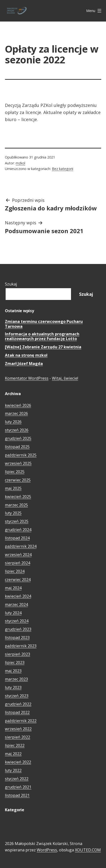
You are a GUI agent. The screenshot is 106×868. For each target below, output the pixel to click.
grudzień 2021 (18, 787)
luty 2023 (13, 687)
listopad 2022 (17, 712)
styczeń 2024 (17, 621)
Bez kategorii (63, 169)
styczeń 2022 (17, 779)
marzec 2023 (16, 679)
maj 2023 (13, 671)
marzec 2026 (16, 413)
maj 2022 (13, 754)
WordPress (47, 850)
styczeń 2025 (17, 521)
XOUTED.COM (88, 850)
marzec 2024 (16, 605)
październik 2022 (21, 721)
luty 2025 (13, 513)
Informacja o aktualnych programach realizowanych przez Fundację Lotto (42, 337)
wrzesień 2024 (18, 555)
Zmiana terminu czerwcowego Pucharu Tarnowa (44, 324)
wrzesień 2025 (18, 463)
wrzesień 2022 (18, 729)
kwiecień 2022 (18, 762)
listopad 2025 (17, 447)
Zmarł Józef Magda (24, 364)
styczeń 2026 (17, 430)
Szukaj (11, 284)
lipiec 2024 (15, 571)
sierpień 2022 (18, 737)
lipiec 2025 (15, 472)
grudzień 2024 (18, 530)
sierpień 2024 (18, 563)
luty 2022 (13, 770)
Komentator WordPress (27, 378)
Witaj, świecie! (65, 378)
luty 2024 (13, 613)
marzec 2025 (16, 505)
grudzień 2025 (18, 438)
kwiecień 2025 (18, 497)
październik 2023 (21, 646)
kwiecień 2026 (18, 405)
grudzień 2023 (18, 629)
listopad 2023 (17, 638)
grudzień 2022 (18, 704)
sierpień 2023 (18, 654)
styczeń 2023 (17, 696)
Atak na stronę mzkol (26, 355)
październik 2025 (21, 455)
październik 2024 (21, 546)
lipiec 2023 (15, 662)
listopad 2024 (17, 538)
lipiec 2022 (15, 745)
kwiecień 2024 (18, 596)
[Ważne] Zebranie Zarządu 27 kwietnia (43, 347)
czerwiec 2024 (18, 580)
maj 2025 (13, 488)
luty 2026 (13, 422)
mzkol (20, 163)
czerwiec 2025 (18, 480)
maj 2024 (13, 588)
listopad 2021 (17, 795)
